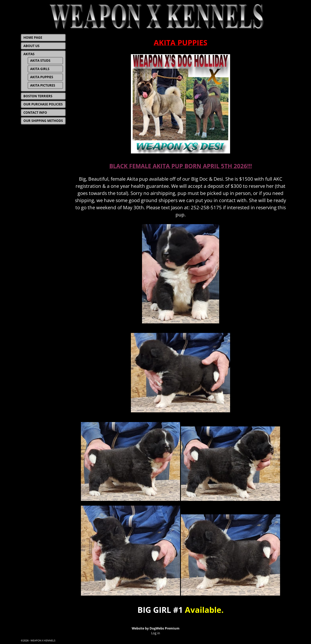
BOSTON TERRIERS (38, 96)
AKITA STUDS (40, 61)
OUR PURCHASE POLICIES (43, 104)
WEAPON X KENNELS (43, 640)
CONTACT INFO (35, 113)
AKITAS (29, 54)
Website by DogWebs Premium (156, 628)
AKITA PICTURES (43, 85)
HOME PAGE (33, 38)
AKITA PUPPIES (42, 77)
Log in (156, 633)
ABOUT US (31, 46)
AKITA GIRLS (40, 69)
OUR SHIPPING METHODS (43, 121)
